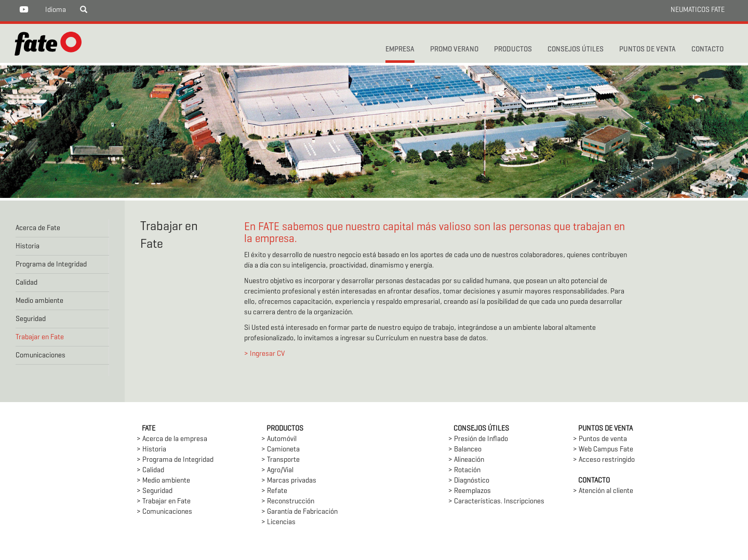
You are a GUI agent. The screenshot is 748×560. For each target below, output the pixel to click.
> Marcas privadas (289, 481)
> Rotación (464, 470)
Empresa (400, 50)
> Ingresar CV (264, 354)
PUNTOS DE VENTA (647, 50)
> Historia (151, 450)
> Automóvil (279, 439)
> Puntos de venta (600, 439)
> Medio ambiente (163, 481)
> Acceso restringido (604, 460)
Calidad (26, 283)
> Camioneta (280, 450)
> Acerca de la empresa (172, 439)
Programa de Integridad (51, 265)
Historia (28, 246)
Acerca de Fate (38, 228)
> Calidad (150, 470)
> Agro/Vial (277, 470)
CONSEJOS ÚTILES (576, 50)
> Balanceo (465, 450)
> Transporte (280, 460)
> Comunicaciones (164, 512)
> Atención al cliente (603, 491)
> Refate (274, 491)
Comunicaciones (41, 356)
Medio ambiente (39, 301)
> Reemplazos (470, 491)
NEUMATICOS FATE (698, 10)
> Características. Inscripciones (496, 502)
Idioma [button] (56, 10)
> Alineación (466, 460)
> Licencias (278, 522)
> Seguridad (155, 491)
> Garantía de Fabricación (299, 512)
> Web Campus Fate (603, 450)
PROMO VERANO (454, 50)
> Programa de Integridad (175, 460)
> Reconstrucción (288, 502)
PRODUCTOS (513, 50)
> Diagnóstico (469, 481)
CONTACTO (707, 50)
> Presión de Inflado (478, 439)
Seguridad (31, 319)
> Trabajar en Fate (164, 502)
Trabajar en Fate (40, 337)
